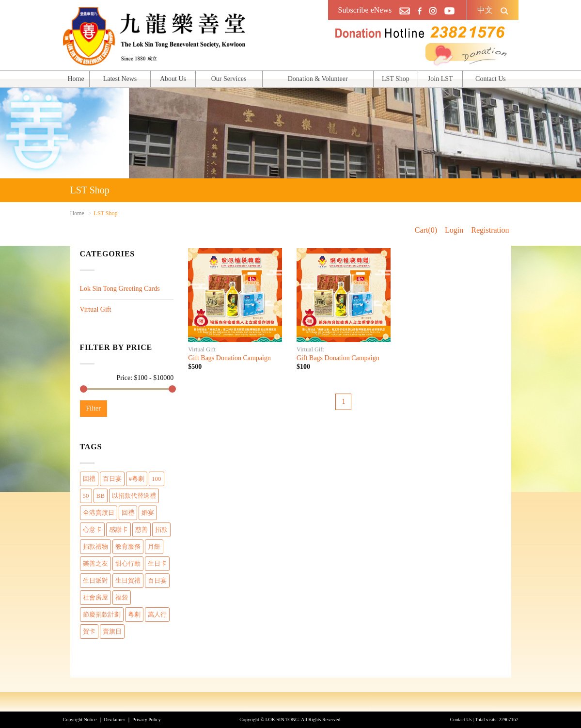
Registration (490, 230)
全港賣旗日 (99, 513)
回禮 (89, 479)
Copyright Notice (80, 720)
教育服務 (128, 546)
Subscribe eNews (365, 10)
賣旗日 (112, 631)
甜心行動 (128, 563)
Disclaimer (114, 720)
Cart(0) (426, 230)
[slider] (84, 389)
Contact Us (491, 79)
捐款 (161, 530)
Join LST (440, 79)
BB (101, 496)
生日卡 (157, 563)
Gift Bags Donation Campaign (229, 358)
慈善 (141, 530)
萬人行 (157, 614)
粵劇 (134, 614)
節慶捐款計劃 (102, 614)
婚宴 (148, 513)
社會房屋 (95, 597)
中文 (485, 10)
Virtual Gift (96, 309)
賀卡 (89, 631)
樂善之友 (95, 563)
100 (157, 479)
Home (76, 79)
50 (86, 496)
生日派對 (95, 580)
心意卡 (92, 530)
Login (454, 230)
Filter (94, 408)
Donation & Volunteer (318, 79)
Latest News (120, 79)
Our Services (229, 79)
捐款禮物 (95, 546)
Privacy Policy (147, 720)
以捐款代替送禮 (134, 496)
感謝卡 (118, 530)
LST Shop (396, 79)
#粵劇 (137, 479)
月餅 (154, 546)
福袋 (122, 597)
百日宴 (112, 479)
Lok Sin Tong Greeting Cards (120, 289)
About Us (173, 79)
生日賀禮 (128, 580)
